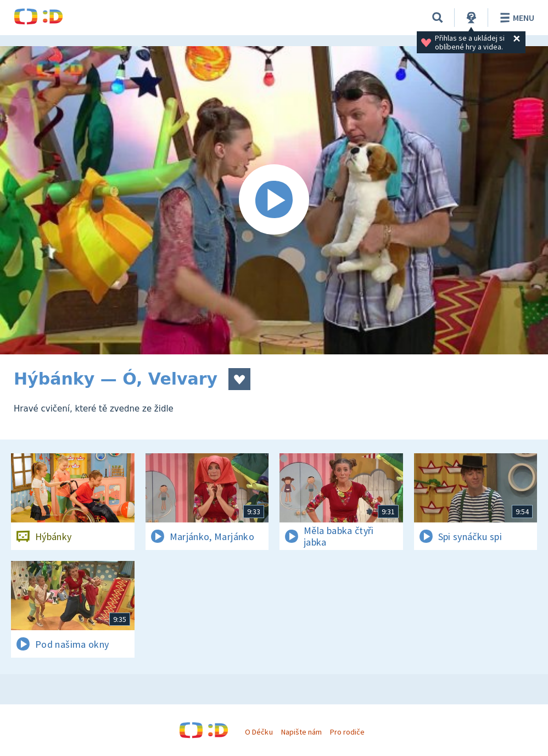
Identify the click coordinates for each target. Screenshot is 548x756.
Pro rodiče (347, 732)
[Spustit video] (274, 200)
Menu (515, 18)
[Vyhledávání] (438, 18)
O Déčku (259, 732)
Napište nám (301, 732)
